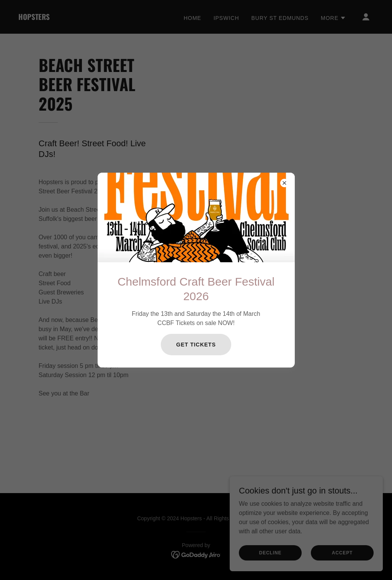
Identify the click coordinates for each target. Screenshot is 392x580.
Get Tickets (196, 345)
